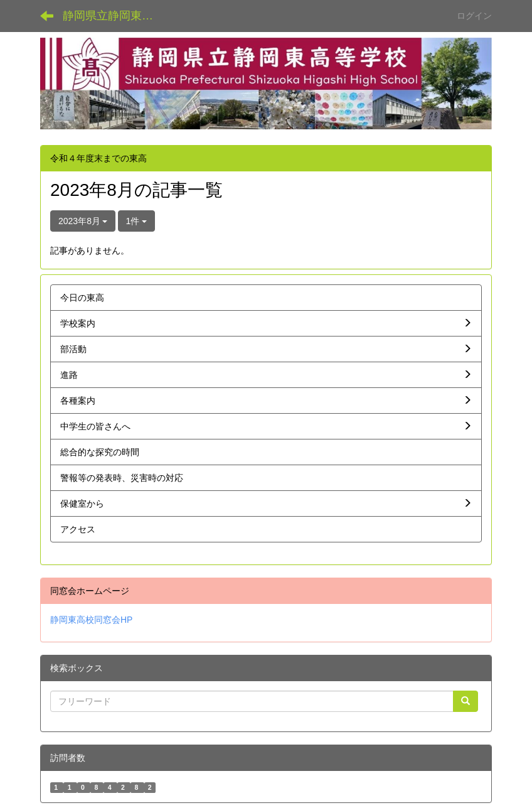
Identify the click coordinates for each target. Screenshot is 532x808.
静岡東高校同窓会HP (91, 620)
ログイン (474, 16)
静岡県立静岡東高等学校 (116, 16)
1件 (137, 221)
